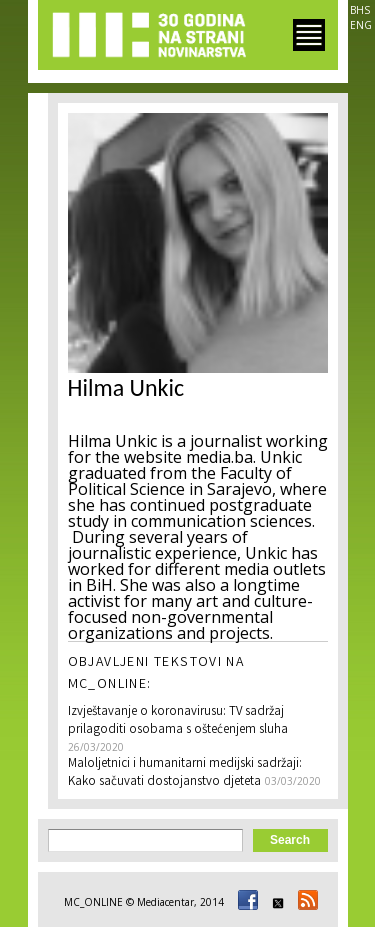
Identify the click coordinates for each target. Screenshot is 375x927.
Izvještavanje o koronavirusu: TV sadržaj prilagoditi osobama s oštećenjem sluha (178, 721)
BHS (360, 10)
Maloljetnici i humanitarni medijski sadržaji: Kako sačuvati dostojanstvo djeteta (185, 773)
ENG (361, 25)
